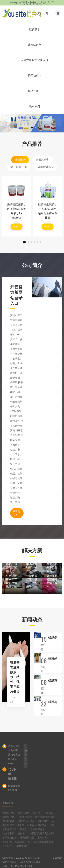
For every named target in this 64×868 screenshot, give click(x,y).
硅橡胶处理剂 (46, 167)
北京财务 (42, 838)
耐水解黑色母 (38, 829)
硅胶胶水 (34, 29)
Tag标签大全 (22, 846)
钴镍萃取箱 (8, 833)
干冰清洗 (48, 813)
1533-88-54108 (12, 774)
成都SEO (23, 833)
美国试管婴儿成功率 (13, 825)
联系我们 (34, 106)
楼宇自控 (7, 846)
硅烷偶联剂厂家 (46, 821)
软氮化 (24, 829)
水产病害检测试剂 (45, 817)
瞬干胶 (36, 813)
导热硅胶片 (8, 817)
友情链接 (8, 803)
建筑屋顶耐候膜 (26, 821)
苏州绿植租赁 (10, 838)
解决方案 (34, 91)
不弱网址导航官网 (37, 825)
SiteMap (57, 858)
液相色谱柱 (24, 813)
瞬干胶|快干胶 (19, 167)
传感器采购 (8, 821)
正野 (52, 825)
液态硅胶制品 (27, 838)
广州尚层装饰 (25, 817)
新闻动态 (34, 76)
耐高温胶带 (8, 813)
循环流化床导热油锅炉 (42, 833)
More (17, 227)
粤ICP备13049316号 (21, 866)
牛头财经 (7, 842)
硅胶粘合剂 (34, 45)
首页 (34, 14)
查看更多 (16, 513)
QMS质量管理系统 (43, 842)
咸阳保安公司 (10, 829)
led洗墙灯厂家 (23, 842)
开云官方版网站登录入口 (34, 60)
